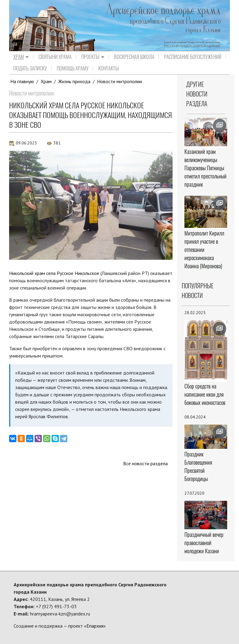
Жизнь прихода (74, 81)
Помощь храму (73, 68)
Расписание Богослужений (193, 57)
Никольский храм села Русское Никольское (54, 273)
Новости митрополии (119, 81)
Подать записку (30, 68)
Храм (21, 57)
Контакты (109, 68)
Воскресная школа (134, 57)
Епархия (95, 626)
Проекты (93, 57)
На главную (22, 81)
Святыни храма (55, 57)
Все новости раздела (145, 463)
